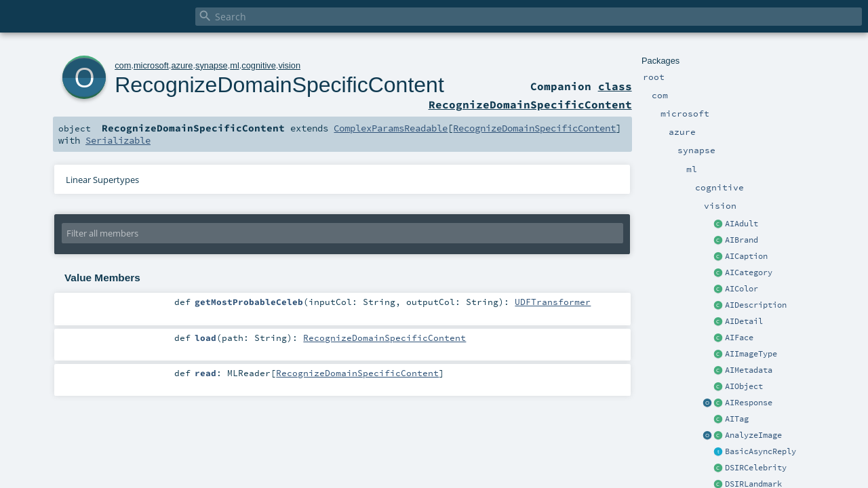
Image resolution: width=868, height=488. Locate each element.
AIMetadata (749, 370)
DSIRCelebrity (756, 468)
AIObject (744, 386)
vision (289, 65)
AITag (737, 419)
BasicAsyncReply (761, 451)
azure (182, 65)
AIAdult (742, 224)
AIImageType (751, 354)
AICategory (749, 272)
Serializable (118, 140)
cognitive (259, 65)
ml (235, 65)
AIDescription (756, 305)
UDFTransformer (553, 302)
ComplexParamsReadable (391, 128)
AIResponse (749, 403)
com (123, 65)
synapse (212, 65)
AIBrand (742, 240)
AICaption (746, 256)
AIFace (739, 338)
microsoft (151, 65)
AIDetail (744, 321)
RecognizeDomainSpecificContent (279, 85)
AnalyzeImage (753, 435)
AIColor (742, 289)
